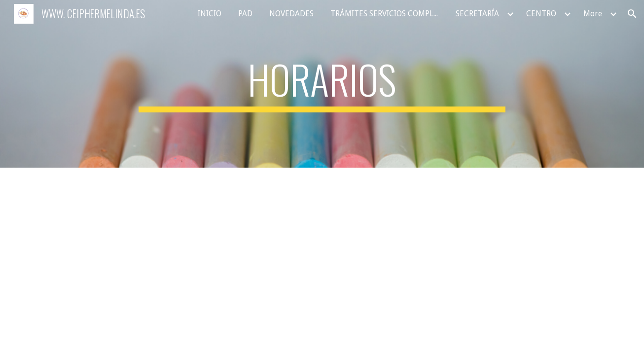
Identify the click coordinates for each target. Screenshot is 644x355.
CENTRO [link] (541, 14)
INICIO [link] (210, 14)
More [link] (593, 14)
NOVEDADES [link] (291, 14)
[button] (632, 14)
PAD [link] (245, 14)
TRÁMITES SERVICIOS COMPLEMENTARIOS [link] (387, 14)
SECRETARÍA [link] (477, 14)
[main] (322, 84)
